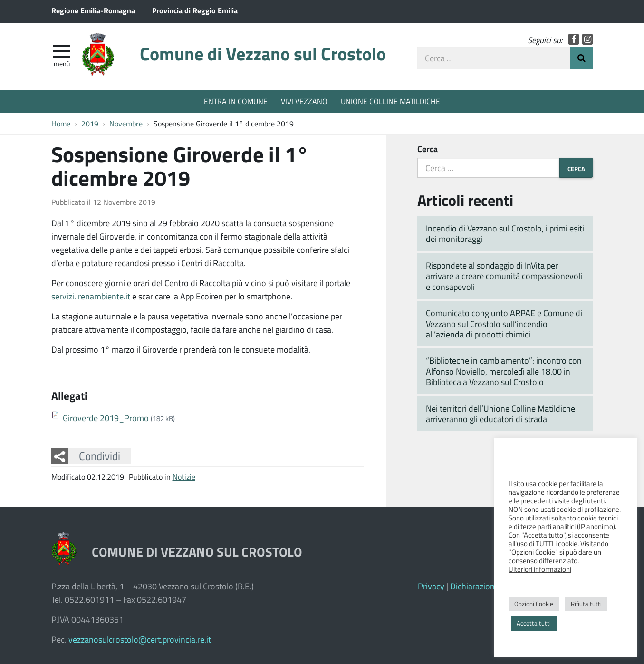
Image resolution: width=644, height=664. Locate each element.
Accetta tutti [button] (534, 623)
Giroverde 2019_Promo (106, 418)
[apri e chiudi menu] (62, 50)
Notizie (184, 476)
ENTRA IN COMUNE (236, 101)
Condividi (100, 456)
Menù (62, 63)
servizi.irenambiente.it (91, 296)
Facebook (574, 39)
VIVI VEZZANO (304, 101)
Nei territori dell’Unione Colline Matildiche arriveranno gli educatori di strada (500, 414)
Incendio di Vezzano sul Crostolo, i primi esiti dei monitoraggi (505, 234)
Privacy (431, 586)
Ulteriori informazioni (540, 569)
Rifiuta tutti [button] (586, 604)
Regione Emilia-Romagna (93, 10)
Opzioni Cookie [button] (534, 604)
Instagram (588, 39)
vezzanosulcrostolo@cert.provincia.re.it (140, 639)
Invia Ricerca (581, 58)
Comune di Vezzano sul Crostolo (263, 53)
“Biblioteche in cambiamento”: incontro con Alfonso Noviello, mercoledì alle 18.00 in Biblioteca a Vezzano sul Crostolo (504, 371)
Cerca (428, 149)
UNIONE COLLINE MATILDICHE (390, 101)
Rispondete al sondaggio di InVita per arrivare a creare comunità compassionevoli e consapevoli (504, 276)
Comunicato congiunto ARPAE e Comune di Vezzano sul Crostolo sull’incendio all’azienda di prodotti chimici (504, 323)
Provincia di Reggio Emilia (195, 10)
